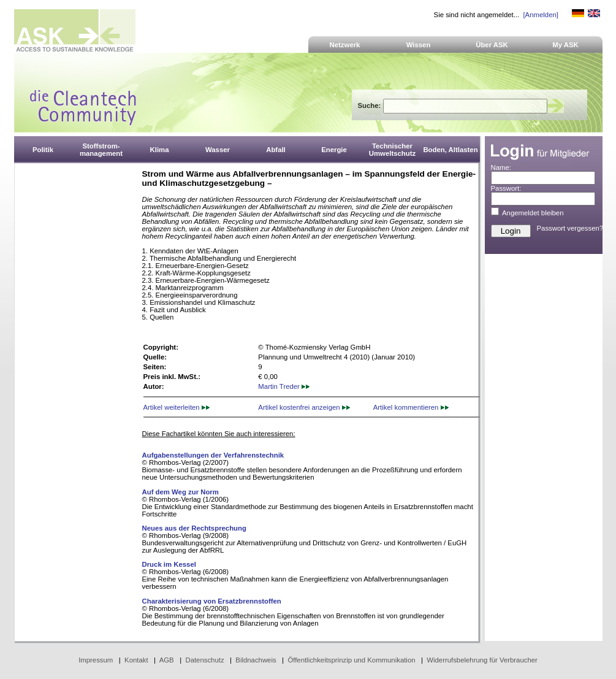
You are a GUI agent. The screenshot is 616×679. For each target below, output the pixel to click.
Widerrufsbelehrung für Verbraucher (482, 660)
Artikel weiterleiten (177, 407)
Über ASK (492, 45)
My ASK (565, 45)
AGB (167, 660)
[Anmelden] (540, 15)
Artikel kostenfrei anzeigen (304, 407)
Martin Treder (284, 386)
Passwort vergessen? (570, 228)
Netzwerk (345, 45)
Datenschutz (204, 660)
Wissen (419, 45)
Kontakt (136, 660)
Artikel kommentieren (411, 407)
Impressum (96, 660)
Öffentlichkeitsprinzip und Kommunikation (351, 660)
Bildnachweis (256, 660)
